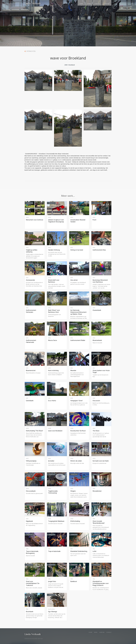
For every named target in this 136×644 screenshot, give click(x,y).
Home (81, 4)
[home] (33, 2)
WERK (89, 4)
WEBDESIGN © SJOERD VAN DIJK (34, 639)
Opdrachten (31, 51)
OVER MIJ (97, 4)
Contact (107, 4)
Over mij (102, 632)
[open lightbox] (38, 81)
